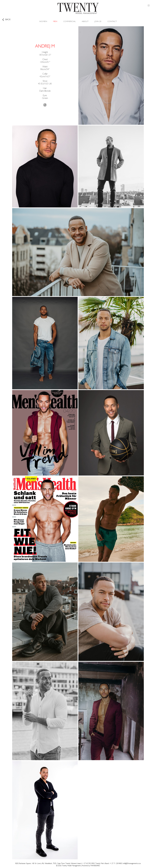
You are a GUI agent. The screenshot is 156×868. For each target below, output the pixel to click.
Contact (112, 22)
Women (43, 22)
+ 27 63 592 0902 (89, 864)
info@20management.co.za (132, 864)
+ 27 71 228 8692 (116, 864)
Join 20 (98, 22)
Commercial (70, 22)
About (85, 22)
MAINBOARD (95, 866)
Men (55, 22)
